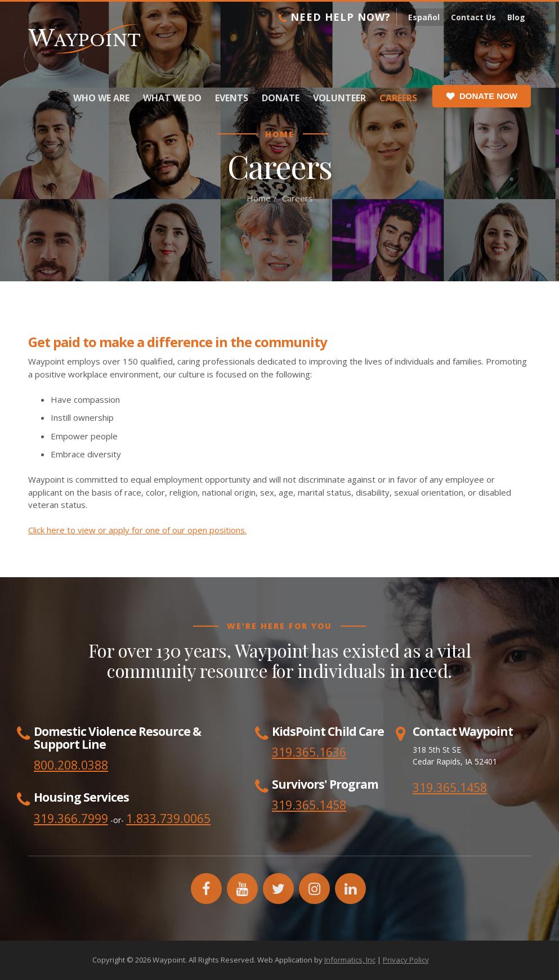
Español (424, 17)
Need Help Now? (335, 17)
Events (232, 98)
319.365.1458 (450, 788)
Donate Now (482, 96)
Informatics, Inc (350, 960)
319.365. (296, 805)
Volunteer (339, 98)
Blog (516, 17)
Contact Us (473, 17)
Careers (398, 98)
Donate (281, 98)
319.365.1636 (309, 752)
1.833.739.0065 (168, 819)
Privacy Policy (406, 960)
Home (259, 198)
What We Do (172, 98)
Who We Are (101, 98)
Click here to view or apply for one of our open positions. (137, 530)
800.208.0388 (71, 765)
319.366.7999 (71, 819)
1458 (333, 805)
